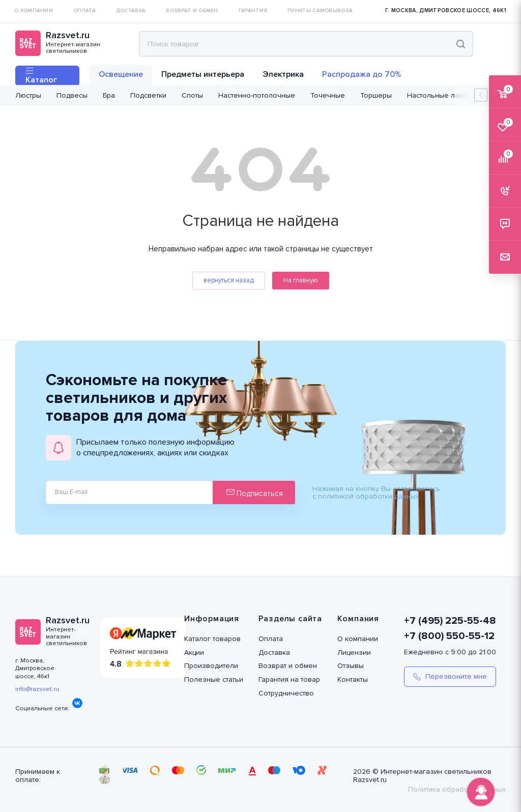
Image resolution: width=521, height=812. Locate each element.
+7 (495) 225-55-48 (450, 621)
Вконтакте (77, 703)
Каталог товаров (212, 639)
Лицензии (354, 652)
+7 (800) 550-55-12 (449, 636)
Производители (211, 666)
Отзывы (351, 666)
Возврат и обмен (288, 666)
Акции (194, 652)
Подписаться (255, 493)
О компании (358, 639)
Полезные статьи (214, 679)
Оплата (271, 639)
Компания (358, 619)
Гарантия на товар (289, 679)
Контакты (353, 679)
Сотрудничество (286, 693)
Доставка (274, 652)
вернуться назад (229, 280)
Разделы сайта (290, 619)
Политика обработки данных (457, 789)
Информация (212, 619)
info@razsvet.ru (37, 689)
